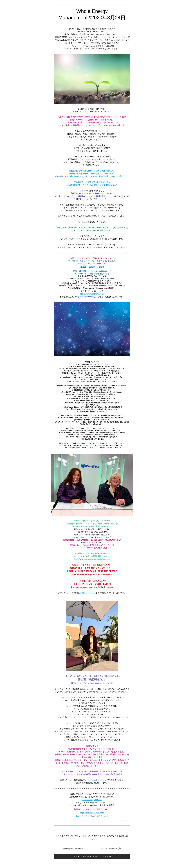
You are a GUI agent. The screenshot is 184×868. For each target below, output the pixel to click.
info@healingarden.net (84, 297)
